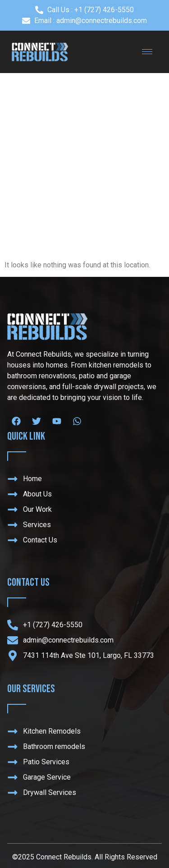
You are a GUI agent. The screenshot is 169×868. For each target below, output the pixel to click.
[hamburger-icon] (147, 52)
